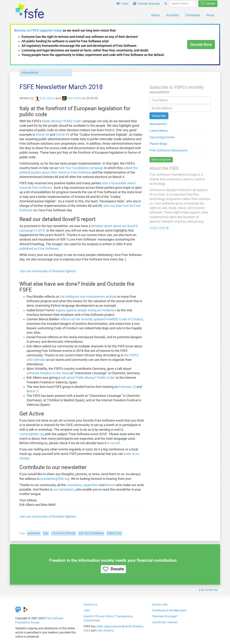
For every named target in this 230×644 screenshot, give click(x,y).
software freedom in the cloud (48, 373)
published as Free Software (39, 249)
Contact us (90, 604)
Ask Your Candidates (91, 533)
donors (110, 485)
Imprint (88, 616)
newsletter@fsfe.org (55, 479)
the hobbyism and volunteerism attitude (88, 297)
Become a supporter (161, 160)
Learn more (158, 228)
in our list (113, 443)
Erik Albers (45, 98)
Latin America (105, 630)
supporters (91, 485)
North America (134, 626)
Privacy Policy (104, 616)
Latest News (159, 131)
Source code (160, 604)
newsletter (34, 533)
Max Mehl (72, 98)
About (155, 15)
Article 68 (42, 135)
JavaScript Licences (165, 622)
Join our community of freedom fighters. (48, 271)
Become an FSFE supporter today (38, 30)
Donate (208, 3)
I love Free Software (64, 533)
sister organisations (109, 626)
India (87, 630)
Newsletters (158, 124)
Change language (146, 3)
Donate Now (201, 45)
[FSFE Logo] (30, 11)
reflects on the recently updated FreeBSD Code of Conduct (101, 319)
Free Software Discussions (169, 150)
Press (210, 15)
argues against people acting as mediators (86, 310)
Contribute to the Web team (169, 610)
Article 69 (63, 135)
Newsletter (31, 73)
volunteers (74, 485)
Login (122, 3)
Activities (172, 15)
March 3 (32, 391)
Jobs (87, 610)
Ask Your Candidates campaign (81, 168)
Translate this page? (165, 616)
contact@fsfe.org (32, 434)
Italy (46, 533)
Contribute (193, 15)
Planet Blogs (158, 144)
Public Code (114, 533)
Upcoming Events (162, 137)
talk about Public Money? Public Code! (88, 378)
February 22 (127, 387)
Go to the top (209, 590)
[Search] (166, 4)
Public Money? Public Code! (62, 121)
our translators (64, 489)
